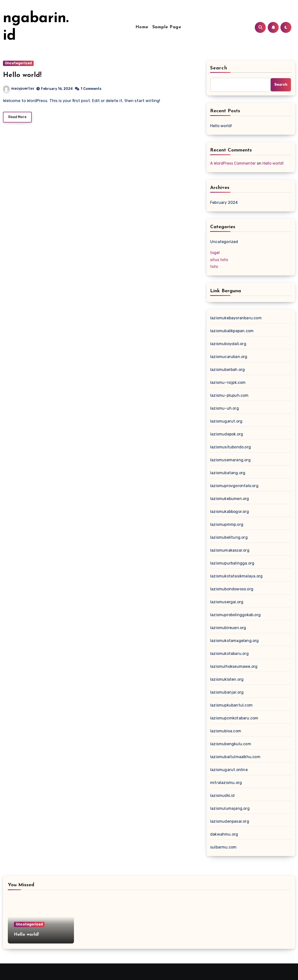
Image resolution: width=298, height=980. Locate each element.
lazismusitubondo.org (231, 447)
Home (142, 27)
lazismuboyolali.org (228, 344)
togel (215, 253)
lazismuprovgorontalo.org (234, 486)
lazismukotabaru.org (229, 654)
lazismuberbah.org (227, 370)
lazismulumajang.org (230, 808)
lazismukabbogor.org (230, 512)
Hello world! (22, 75)
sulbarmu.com (223, 847)
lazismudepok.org (227, 434)
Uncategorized (18, 63)
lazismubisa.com (226, 731)
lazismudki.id (222, 796)
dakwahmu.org (224, 834)
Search (219, 68)
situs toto (219, 260)
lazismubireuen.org (228, 628)
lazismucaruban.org (229, 357)
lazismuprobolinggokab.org (235, 615)
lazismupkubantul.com (231, 705)
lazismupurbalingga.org (232, 563)
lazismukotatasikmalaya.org (236, 576)
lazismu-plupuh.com (229, 395)
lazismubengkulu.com (231, 744)
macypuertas (19, 89)
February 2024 (224, 203)
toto (214, 267)
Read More (17, 117)
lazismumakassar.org (230, 550)
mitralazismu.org (226, 783)
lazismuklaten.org (227, 679)
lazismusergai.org (227, 602)
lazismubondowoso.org (232, 589)
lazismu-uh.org (225, 408)
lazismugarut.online (229, 770)
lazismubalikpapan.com (232, 331)
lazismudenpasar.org (230, 821)
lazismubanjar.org (227, 692)
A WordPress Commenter (233, 163)
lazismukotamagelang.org (235, 641)
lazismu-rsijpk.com (228, 382)
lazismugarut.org (226, 421)
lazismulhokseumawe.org (234, 666)
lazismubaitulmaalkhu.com (235, 757)
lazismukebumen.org (230, 499)
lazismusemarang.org (230, 460)
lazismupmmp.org (227, 524)
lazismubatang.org (228, 473)
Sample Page (167, 27)
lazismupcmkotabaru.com (234, 718)
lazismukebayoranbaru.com (236, 318)
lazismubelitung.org (229, 537)
